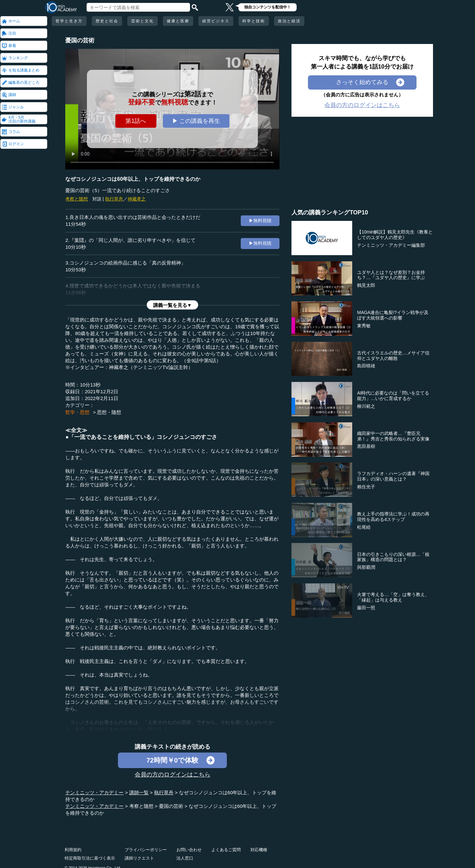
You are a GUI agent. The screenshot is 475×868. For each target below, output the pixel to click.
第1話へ (136, 121)
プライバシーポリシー (146, 850)
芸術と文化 (142, 21)
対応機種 (259, 850)
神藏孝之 (137, 199)
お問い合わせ (189, 850)
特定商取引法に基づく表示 (90, 858)
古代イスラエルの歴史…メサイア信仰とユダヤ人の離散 (393, 356)
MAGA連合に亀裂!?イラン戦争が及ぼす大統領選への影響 (393, 315)
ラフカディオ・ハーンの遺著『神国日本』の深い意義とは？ (393, 476)
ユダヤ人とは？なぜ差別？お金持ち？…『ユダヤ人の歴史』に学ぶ (391, 275)
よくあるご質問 (226, 850)
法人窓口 (185, 858)
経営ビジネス (216, 21)
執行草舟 (114, 199)
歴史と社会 (107, 21)
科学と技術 (254, 21)
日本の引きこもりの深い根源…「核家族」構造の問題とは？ (393, 557)
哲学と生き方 (69, 21)
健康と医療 (178, 21)
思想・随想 (109, 412)
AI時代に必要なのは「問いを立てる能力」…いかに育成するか (393, 396)
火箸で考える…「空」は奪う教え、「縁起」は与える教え (393, 597)
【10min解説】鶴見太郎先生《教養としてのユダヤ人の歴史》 (395, 235)
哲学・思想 (77, 412)
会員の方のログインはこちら (173, 775)
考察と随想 (77, 199)
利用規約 (73, 850)
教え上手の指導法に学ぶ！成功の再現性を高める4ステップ (393, 517)
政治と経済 (289, 21)
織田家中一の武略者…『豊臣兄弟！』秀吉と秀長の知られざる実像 (393, 436)
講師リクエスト (139, 858)
